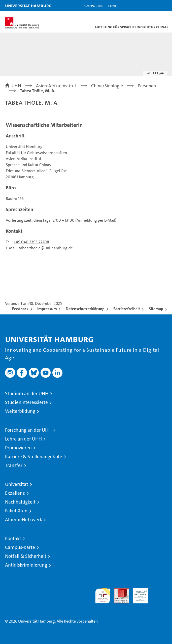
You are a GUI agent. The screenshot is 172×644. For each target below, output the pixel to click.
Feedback (20, 309)
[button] (152, 6)
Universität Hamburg (28, 5)
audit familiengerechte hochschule (103, 596)
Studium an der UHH (27, 393)
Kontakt (13, 538)
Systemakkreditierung (159, 591)
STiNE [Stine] (112, 5)
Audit (119, 591)
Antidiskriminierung (26, 565)
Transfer (14, 465)
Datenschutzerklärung (85, 309)
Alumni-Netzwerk (24, 520)
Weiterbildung (20, 411)
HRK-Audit (138, 594)
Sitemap (156, 309)
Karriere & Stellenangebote (34, 457)
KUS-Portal (93, 5)
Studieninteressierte (26, 402)
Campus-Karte (20, 547)
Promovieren (18, 448)
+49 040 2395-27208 (31, 242)
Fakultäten (16, 511)
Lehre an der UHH (23, 439)
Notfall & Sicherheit (26, 556)
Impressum (47, 309)
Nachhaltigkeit (20, 502)
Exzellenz (15, 493)
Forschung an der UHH (28, 430)
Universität (17, 484)
